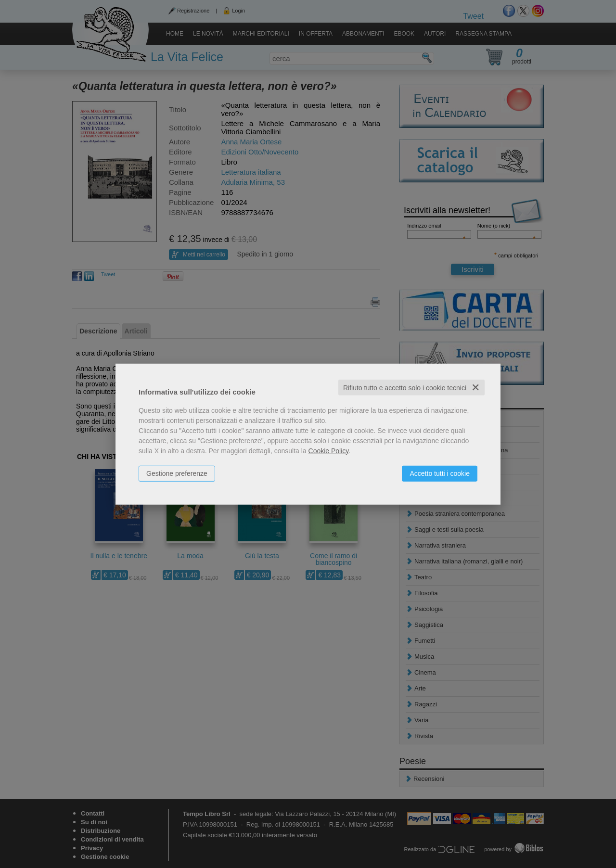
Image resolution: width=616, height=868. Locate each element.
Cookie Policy (329, 450)
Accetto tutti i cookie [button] (440, 473)
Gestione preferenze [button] (177, 473)
